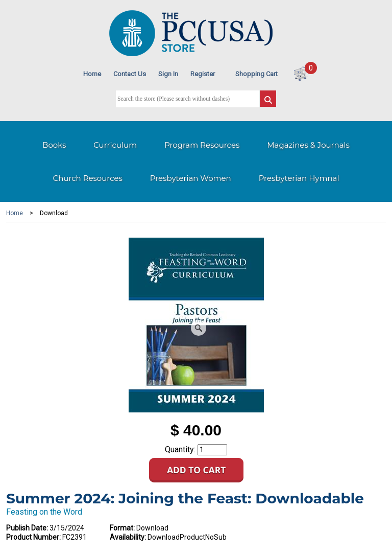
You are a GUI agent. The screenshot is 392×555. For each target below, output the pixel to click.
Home (92, 74)
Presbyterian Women (191, 178)
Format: (122, 528)
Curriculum (115, 145)
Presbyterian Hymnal (299, 178)
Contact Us (130, 74)
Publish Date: (27, 528)
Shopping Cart (256, 74)
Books (54, 145)
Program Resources (202, 145)
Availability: (128, 537)
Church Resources (88, 178)
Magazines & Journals (308, 145)
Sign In (168, 74)
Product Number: (33, 537)
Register (203, 74)
